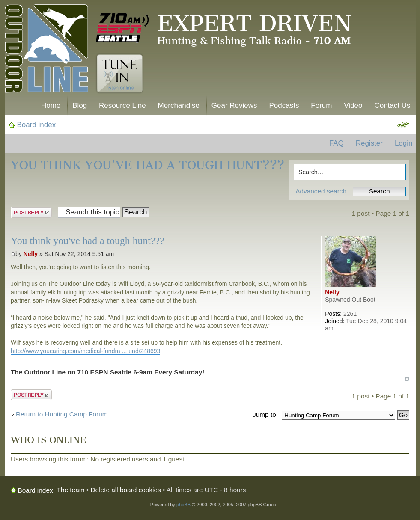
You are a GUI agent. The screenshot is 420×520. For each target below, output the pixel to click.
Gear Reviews (234, 105)
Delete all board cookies (126, 490)
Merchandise (179, 105)
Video (353, 105)
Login (404, 143)
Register (369, 143)
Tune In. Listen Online (120, 74)
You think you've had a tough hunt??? (147, 165)
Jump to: (265, 415)
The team (71, 490)
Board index (37, 125)
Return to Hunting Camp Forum (62, 414)
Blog (80, 105)
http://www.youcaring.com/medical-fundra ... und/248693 (85, 351)
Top (407, 379)
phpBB (183, 505)
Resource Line (122, 105)
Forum (321, 105)
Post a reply (31, 212)
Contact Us (392, 105)
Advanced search (321, 191)
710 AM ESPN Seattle (122, 28)
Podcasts (284, 105)
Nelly (31, 254)
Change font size (403, 125)
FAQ (337, 143)
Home (51, 105)
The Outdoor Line (46, 50)
